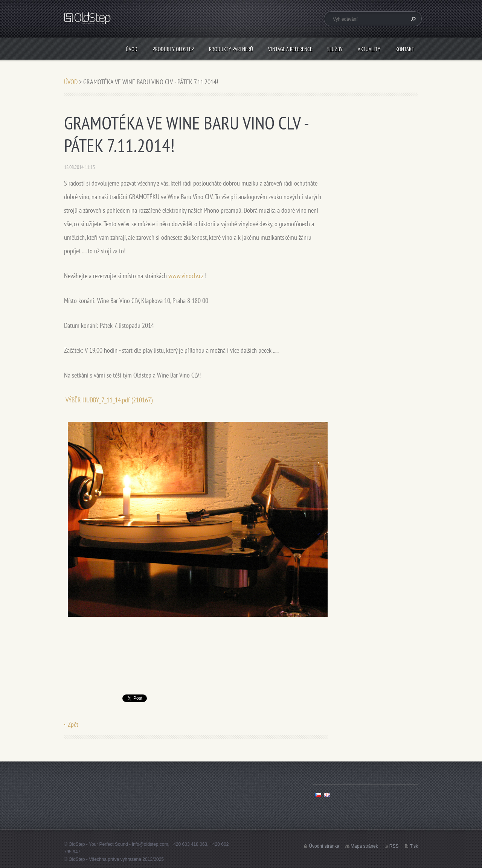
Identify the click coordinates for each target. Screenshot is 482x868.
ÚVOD (132, 49)
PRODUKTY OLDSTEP (173, 49)
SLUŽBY (335, 49)
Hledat (412, 19)
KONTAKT (405, 49)
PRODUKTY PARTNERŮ (231, 49)
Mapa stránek (364, 846)
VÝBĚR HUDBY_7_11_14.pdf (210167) (109, 400)
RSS (394, 846)
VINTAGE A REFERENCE (290, 49)
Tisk (414, 846)
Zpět (73, 724)
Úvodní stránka (324, 846)
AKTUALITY (369, 49)
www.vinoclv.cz (186, 276)
